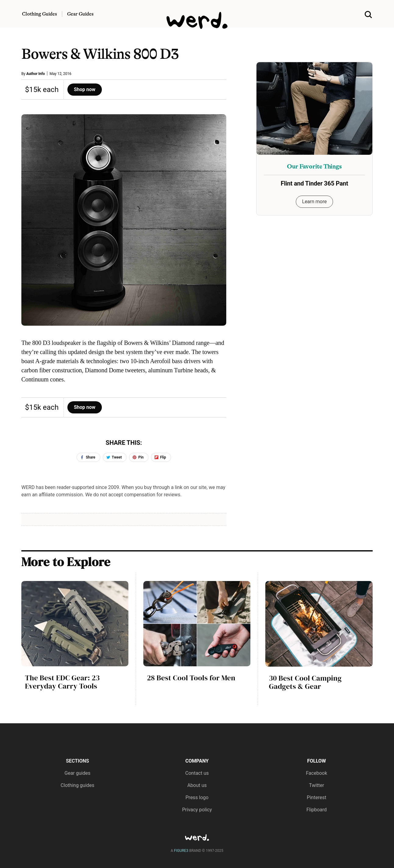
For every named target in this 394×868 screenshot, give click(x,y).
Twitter (316, 785)
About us (197, 785)
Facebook (316, 773)
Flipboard (317, 810)
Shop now (85, 89)
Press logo (197, 797)
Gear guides (78, 773)
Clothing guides (78, 785)
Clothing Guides (39, 14)
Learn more (315, 202)
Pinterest (317, 797)
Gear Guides (80, 14)
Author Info (36, 74)
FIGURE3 (181, 851)
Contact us (197, 773)
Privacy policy (197, 810)
